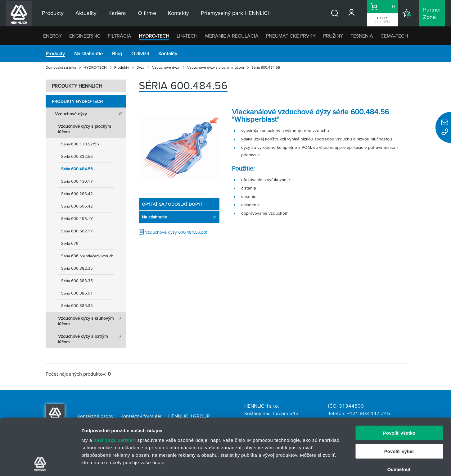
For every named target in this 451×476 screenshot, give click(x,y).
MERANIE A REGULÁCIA (232, 36)
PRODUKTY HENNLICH (77, 86)
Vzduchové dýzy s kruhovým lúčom (92, 319)
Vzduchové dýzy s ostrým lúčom (92, 337)
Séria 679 (70, 243)
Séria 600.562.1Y (77, 231)
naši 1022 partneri (115, 387)
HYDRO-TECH (154, 36)
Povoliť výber (399, 398)
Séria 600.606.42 (77, 206)
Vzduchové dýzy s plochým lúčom (216, 67)
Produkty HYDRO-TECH (77, 101)
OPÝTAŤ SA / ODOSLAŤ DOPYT (172, 204)
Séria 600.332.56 (77, 156)
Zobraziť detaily (324, 464)
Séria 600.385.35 (77, 306)
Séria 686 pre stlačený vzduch (87, 256)
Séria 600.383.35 (77, 281)
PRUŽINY (333, 36)
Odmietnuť (399, 416)
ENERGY (52, 36)
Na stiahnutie (88, 53)
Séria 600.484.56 (77, 169)
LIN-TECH (187, 36)
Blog (117, 53)
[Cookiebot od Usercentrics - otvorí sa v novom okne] (40, 464)
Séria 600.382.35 (77, 268)
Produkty (55, 53)
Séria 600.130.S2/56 (80, 144)
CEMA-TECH (394, 36)
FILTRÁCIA (120, 36)
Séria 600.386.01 (77, 293)
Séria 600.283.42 (77, 194)
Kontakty (168, 53)
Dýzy (141, 67)
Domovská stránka (61, 67)
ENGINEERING (85, 36)
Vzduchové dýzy (166, 67)
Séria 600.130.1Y (77, 181)
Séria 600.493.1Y (77, 219)
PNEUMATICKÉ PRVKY (291, 36)
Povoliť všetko (399, 380)
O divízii (140, 53)
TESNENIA (362, 36)
